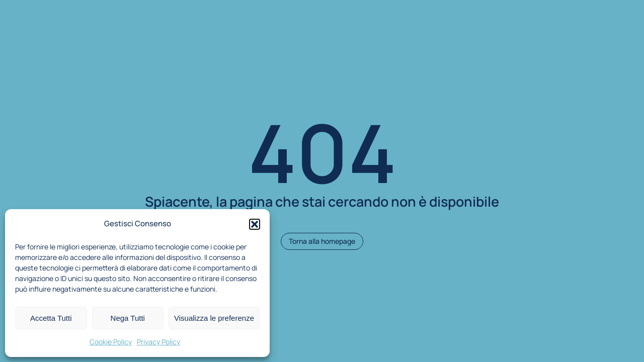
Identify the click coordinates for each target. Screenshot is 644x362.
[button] (255, 224)
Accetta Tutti (51, 318)
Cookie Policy (111, 342)
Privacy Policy (158, 342)
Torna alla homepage (322, 241)
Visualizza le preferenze (214, 318)
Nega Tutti (128, 318)
